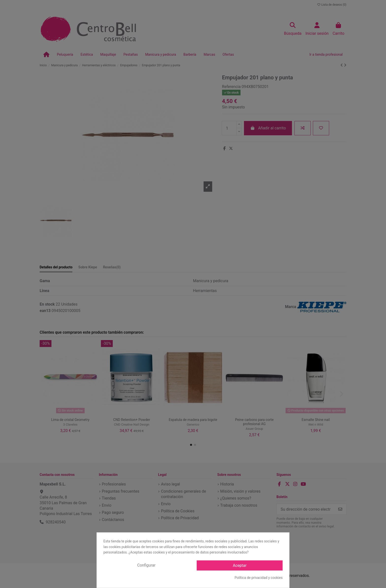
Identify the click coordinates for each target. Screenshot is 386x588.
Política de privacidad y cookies (259, 578)
